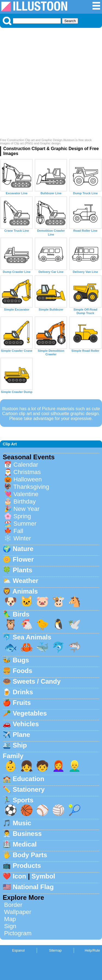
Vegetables (30, 713)
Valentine (26, 494)
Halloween (28, 479)
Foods (23, 671)
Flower (23, 559)
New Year (26, 509)
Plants (23, 570)
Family (13, 756)
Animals (25, 591)
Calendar (26, 465)
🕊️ (75, 624)
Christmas (27, 472)
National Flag (33, 887)
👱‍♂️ (75, 766)
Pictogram (18, 933)
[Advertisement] (51, 84)
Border (13, 905)
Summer (25, 524)
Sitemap (55, 950)
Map (10, 919)
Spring (22, 516)
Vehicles (26, 724)
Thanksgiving (31, 487)
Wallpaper (18, 912)
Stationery (29, 789)
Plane (21, 735)
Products (27, 866)
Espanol (18, 950)
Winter (22, 538)
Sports (23, 800)
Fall (18, 531)
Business (27, 834)
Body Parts (30, 855)
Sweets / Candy (37, 681)
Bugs (21, 660)
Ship (20, 745)
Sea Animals (32, 637)
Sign (10, 926)
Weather (26, 581)
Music (22, 823)
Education (29, 779)
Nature (23, 549)
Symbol (43, 876)
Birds (21, 614)
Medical (25, 844)
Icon (19, 876)
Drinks (23, 692)
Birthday (24, 501)
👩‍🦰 (58, 766)
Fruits (22, 703)
